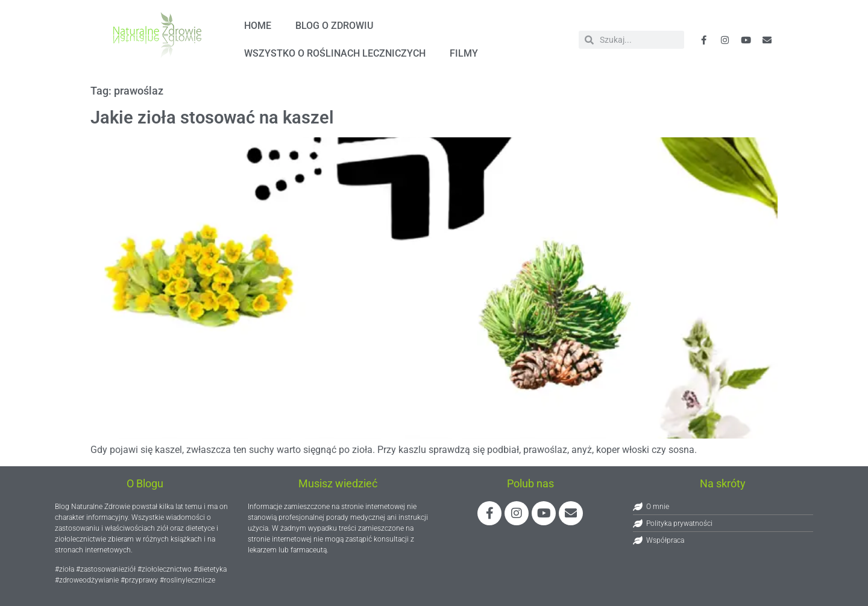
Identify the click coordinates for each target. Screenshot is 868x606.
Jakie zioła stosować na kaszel (212, 117)
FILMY (464, 53)
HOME (258, 26)
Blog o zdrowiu (334, 26)
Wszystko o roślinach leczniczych (335, 53)
